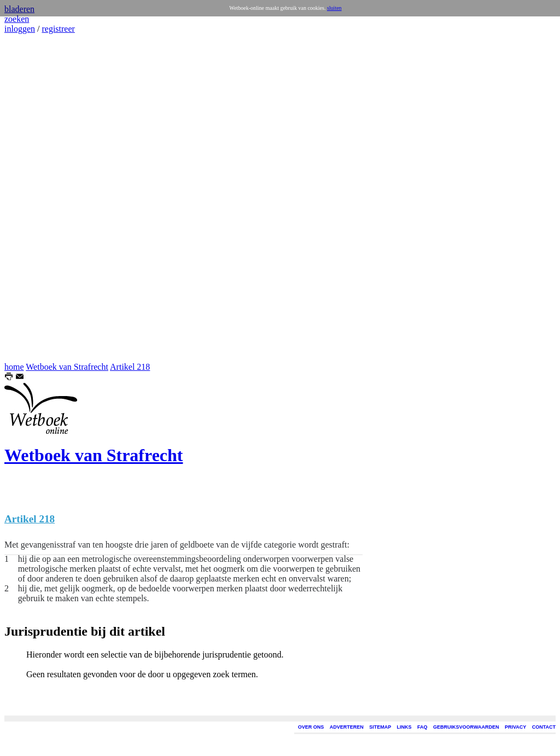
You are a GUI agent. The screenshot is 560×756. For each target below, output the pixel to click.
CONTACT (544, 727)
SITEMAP (380, 727)
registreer (58, 29)
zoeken (17, 19)
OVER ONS (311, 727)
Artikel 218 (130, 367)
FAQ (422, 727)
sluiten (334, 8)
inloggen (20, 29)
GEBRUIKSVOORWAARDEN (466, 727)
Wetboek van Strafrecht (67, 367)
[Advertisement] (37, 198)
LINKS (404, 727)
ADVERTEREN (347, 727)
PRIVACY (515, 727)
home (14, 367)
